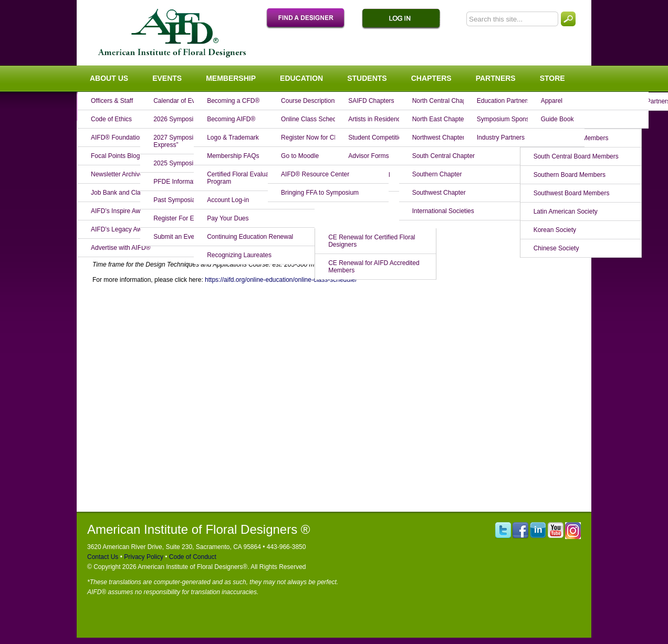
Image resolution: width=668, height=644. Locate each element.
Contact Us (103, 557)
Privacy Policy (143, 557)
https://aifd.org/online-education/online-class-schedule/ (281, 280)
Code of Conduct (191, 557)
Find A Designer (311, 19)
